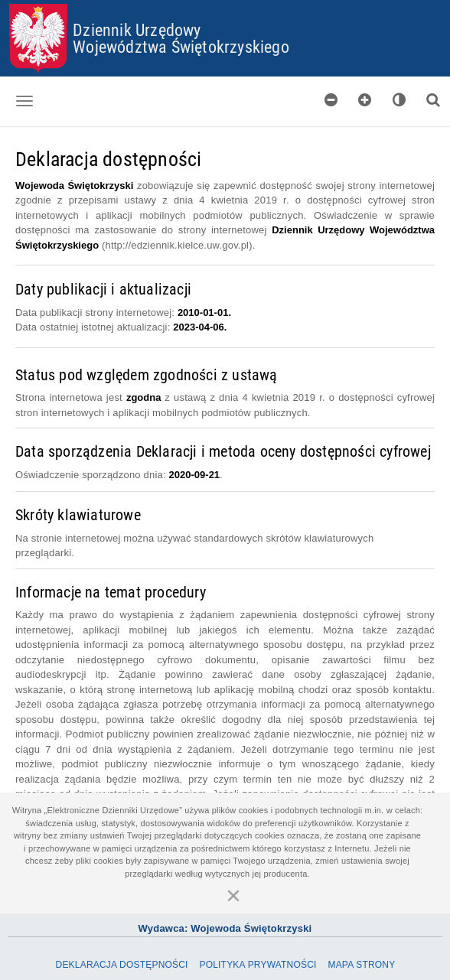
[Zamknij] (233, 895)
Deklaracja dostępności (122, 965)
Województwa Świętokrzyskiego (181, 46)
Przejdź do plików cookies (225, 4)
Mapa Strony (361, 965)
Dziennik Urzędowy (137, 29)
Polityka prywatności (258, 965)
